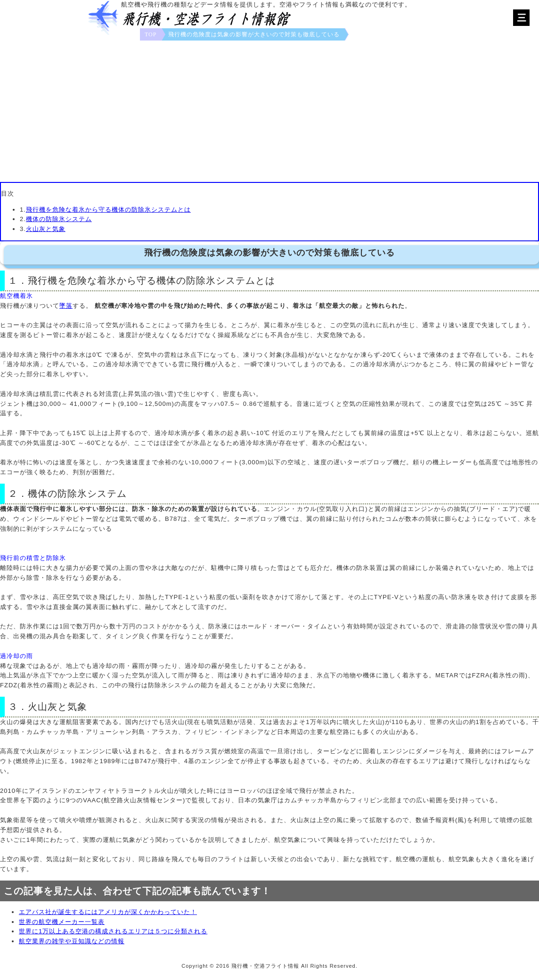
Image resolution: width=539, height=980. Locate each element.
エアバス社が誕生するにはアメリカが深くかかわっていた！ (108, 912)
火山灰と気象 (46, 229)
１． (18, 280)
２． (18, 494)
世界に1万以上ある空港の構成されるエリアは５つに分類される (113, 931)
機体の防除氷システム (59, 219)
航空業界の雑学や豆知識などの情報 (72, 941)
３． (18, 707)
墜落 (66, 306)
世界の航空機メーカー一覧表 (62, 922)
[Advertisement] (269, 111)
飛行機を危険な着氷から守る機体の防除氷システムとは (108, 210)
